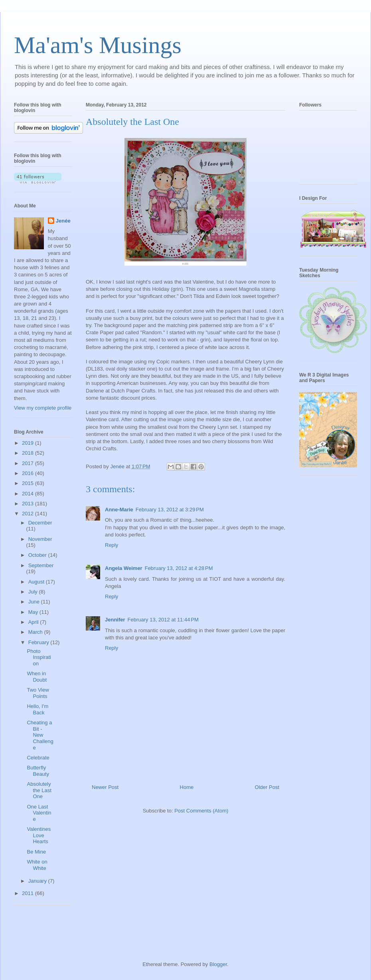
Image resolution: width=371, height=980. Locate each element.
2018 (29, 453)
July (34, 592)
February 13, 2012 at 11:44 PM (163, 620)
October (38, 555)
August (37, 582)
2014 (29, 494)
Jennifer (115, 620)
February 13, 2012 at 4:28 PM (179, 568)
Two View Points (38, 693)
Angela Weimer (124, 568)
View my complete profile (43, 408)
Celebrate (38, 758)
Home (187, 787)
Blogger (218, 964)
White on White (37, 865)
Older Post (267, 787)
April (34, 622)
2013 (29, 504)
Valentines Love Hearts (39, 835)
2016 (29, 473)
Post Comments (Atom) (201, 811)
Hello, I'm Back (37, 709)
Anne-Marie (119, 510)
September (41, 565)
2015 (29, 483)
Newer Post (105, 787)
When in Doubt (37, 677)
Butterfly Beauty (38, 771)
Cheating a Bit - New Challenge (40, 735)
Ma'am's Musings (98, 45)
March (36, 632)
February (39, 642)
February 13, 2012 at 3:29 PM (170, 510)
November (40, 539)
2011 (29, 893)
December (40, 523)
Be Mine (36, 852)
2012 (29, 514)
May (34, 612)
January (38, 881)
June (35, 602)
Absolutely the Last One (39, 790)
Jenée (63, 221)
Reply (111, 545)
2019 (29, 443)
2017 (29, 463)
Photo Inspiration (39, 657)
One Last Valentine (39, 813)
